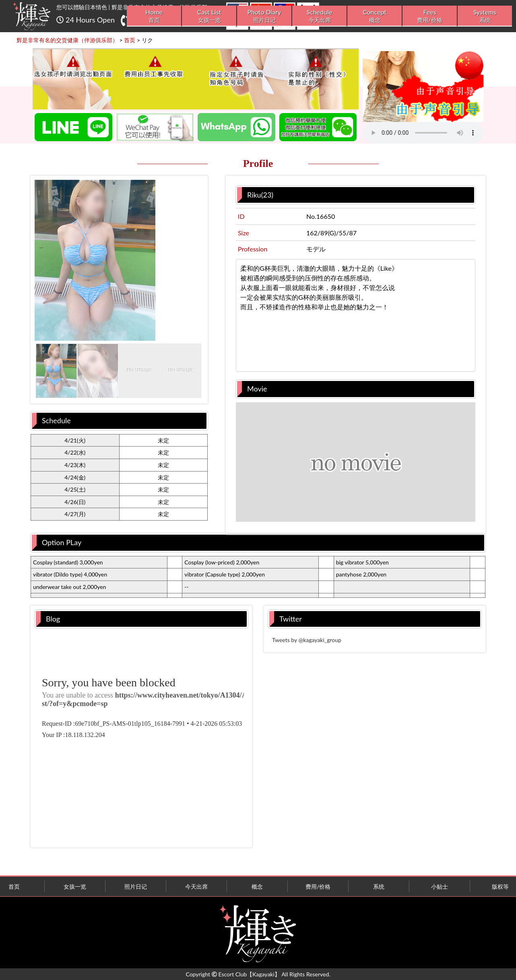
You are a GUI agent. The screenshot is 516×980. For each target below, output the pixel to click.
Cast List (209, 16)
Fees (430, 16)
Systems (485, 16)
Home (154, 16)
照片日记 (136, 886)
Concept (375, 16)
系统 (379, 886)
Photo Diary (264, 16)
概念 (257, 886)
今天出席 (196, 886)
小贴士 (440, 886)
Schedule (319, 16)
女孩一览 (75, 886)
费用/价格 (318, 886)
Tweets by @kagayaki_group (307, 640)
